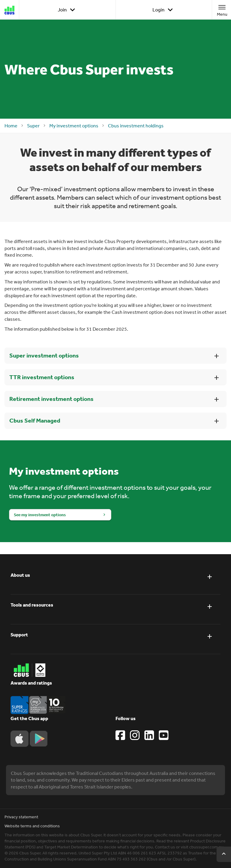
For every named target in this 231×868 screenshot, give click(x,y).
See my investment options (40, 515)
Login (164, 10)
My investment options (74, 126)
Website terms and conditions (32, 826)
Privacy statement (21, 817)
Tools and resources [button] (32, 605)
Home (11, 126)
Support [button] (19, 635)
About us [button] (20, 575)
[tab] (115, 580)
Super (33, 126)
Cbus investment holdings (136, 126)
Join (68, 10)
